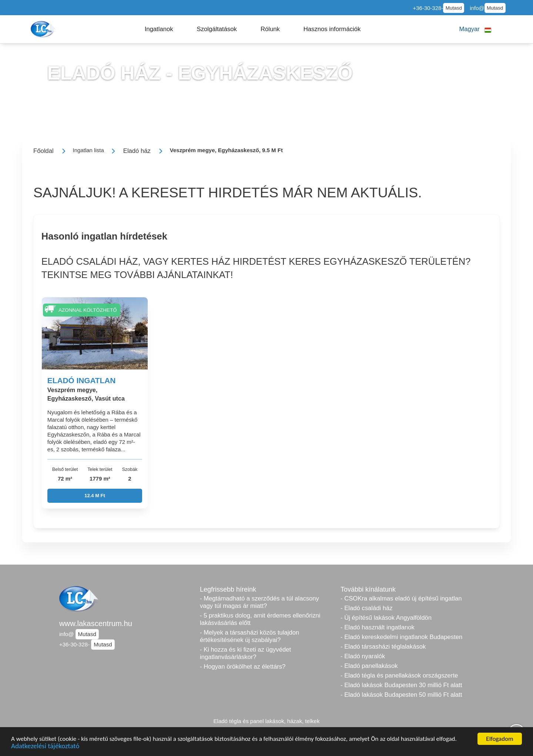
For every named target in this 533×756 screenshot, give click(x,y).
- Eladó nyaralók (363, 656)
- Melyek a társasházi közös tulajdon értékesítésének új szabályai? (249, 636)
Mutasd (454, 8)
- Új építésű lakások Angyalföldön (386, 618)
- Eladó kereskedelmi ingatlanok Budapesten (401, 637)
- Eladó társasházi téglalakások (383, 647)
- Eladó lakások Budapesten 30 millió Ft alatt (401, 685)
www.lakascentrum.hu (96, 623)
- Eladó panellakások (369, 666)
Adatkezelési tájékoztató (45, 747)
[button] (159, 29)
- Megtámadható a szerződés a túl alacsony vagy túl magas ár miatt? (259, 602)
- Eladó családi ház (367, 608)
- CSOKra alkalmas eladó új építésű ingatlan (401, 598)
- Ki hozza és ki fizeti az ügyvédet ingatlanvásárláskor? (245, 653)
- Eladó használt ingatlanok (378, 627)
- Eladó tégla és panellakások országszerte (399, 675)
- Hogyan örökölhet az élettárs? (243, 667)
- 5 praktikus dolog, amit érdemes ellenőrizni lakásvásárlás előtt (260, 619)
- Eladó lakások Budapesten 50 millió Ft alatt (401, 695)
